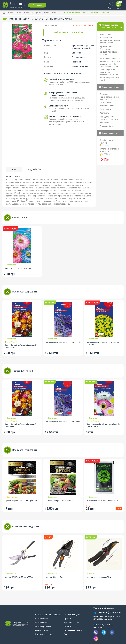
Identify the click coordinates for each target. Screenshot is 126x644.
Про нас (68, 619)
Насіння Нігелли (51, 13)
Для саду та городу (43, 634)
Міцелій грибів (41, 630)
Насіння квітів (14, 13)
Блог (66, 634)
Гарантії (68, 626)
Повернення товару (73, 630)
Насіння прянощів (43, 626)
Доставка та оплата (73, 622)
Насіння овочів (41, 619)
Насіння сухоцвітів (32, 13)
